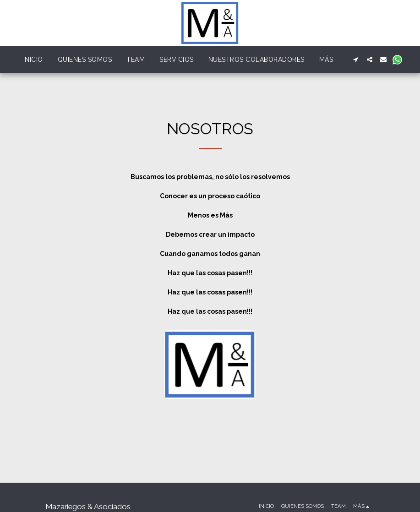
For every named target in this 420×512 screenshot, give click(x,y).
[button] (356, 60)
